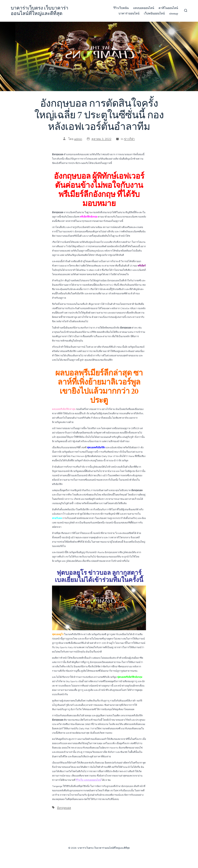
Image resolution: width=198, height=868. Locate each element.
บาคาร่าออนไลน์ (129, 14)
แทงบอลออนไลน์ (144, 8)
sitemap (174, 14)
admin (78, 139)
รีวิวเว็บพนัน (121, 8)
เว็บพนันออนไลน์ (154, 14)
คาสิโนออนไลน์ (168, 8)
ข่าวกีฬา (129, 139)
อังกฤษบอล (64, 808)
